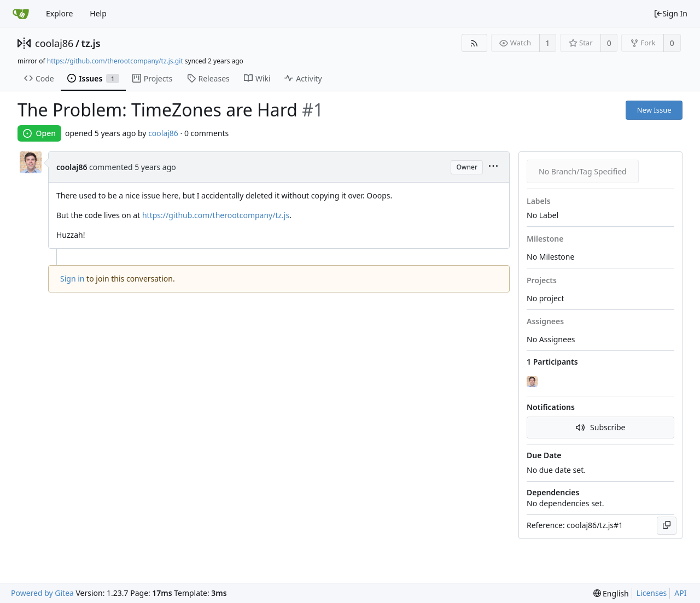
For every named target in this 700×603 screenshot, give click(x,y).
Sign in (72, 279)
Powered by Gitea (42, 593)
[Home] (21, 14)
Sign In (670, 13)
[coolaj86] (533, 382)
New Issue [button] (654, 110)
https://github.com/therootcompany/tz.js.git (115, 61)
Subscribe (601, 427)
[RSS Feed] (474, 43)
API (680, 593)
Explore (59, 13)
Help (98, 13)
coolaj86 (54, 43)
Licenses (652, 593)
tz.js (91, 43)
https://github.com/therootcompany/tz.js (216, 215)
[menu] (493, 167)
